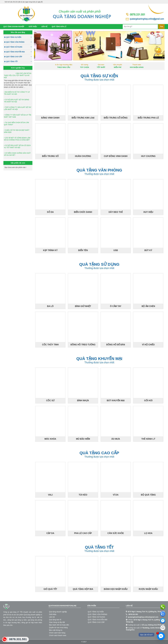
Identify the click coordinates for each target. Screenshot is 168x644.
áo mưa (18, 617)
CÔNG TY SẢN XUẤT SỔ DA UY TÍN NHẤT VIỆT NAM (18, 116)
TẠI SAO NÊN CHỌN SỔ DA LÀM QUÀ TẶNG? (16, 124)
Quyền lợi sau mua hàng (58, 627)
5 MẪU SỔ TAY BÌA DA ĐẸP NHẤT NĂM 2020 (17, 131)
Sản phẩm (92, 606)
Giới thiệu (33, 27)
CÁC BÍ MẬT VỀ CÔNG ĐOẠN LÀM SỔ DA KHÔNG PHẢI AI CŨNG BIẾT (17, 139)
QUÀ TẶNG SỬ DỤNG (19, 47)
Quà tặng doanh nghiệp (14, 27)
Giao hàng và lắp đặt (57, 622)
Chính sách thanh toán (58, 635)
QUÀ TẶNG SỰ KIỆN (19, 37)
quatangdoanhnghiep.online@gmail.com (143, 617)
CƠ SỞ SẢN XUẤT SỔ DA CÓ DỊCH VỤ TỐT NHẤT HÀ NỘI (17, 147)
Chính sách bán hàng (57, 633)
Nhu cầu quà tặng (18, 32)
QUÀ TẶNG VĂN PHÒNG (19, 42)
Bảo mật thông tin (56, 630)
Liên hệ (44, 27)
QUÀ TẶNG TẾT (19, 62)
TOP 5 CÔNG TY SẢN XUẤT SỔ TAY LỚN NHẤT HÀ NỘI (18, 108)
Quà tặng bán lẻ (59, 27)
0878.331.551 (133, 614)
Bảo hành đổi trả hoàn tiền (59, 625)
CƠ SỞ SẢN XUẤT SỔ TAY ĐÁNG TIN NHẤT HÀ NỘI (17, 101)
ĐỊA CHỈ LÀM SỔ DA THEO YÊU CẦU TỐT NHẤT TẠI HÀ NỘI (18, 75)
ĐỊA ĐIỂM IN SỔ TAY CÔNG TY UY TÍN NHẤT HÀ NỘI (17, 93)
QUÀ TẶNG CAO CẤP (19, 57)
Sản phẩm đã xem (18, 163)
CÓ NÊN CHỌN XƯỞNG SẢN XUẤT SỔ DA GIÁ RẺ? (17, 154)
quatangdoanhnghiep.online (62, 606)
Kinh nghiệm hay (18, 68)
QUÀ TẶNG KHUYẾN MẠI (19, 52)
